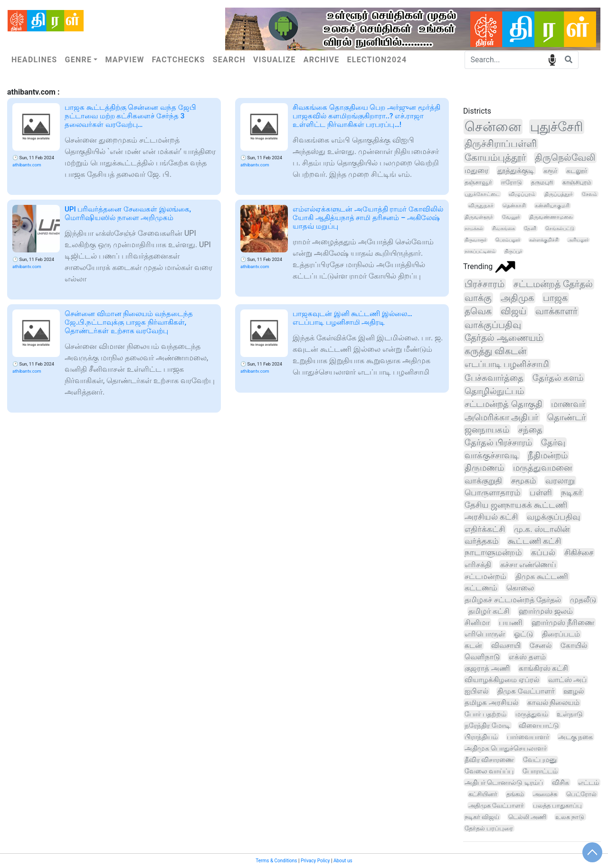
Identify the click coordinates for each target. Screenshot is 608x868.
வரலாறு (560, 481)
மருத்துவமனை (542, 468)
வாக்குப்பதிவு (493, 325)
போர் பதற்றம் (485, 714)
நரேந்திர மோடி (487, 725)
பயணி (511, 622)
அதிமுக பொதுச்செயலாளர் (506, 748)
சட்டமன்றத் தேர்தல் (553, 284)
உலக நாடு (570, 817)
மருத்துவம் (532, 714)
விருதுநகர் (481, 206)
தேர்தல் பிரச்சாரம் (498, 442)
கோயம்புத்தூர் (495, 158)
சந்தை (530, 429)
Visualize (275, 60)
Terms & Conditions (276, 861)
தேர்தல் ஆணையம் (504, 338)
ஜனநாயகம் (487, 429)
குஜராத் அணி (487, 668)
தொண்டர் (566, 417)
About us (343, 861)
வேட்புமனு (540, 760)
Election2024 (377, 60)
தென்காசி (514, 206)
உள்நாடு (570, 714)
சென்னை (493, 127)
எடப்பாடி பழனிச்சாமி (507, 364)
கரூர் (550, 171)
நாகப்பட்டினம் (480, 251)
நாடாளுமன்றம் (493, 553)
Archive (322, 60)
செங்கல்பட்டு (560, 228)
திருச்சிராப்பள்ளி (501, 144)
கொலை (520, 588)
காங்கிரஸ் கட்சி (544, 668)
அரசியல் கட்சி (491, 517)
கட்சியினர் (483, 794)
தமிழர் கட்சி (489, 611)
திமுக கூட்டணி (542, 576)
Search (229, 60)
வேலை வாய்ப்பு (489, 771)
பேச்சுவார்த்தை (494, 378)
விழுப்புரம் (522, 194)
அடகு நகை (575, 737)
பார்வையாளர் (528, 737)
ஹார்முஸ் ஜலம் (546, 611)
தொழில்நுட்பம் (494, 391)
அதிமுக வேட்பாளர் (496, 805)
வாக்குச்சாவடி (492, 455)
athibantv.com (27, 165)
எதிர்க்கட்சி (485, 529)
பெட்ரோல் (581, 794)
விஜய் (513, 311)
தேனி (530, 228)
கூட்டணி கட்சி (534, 541)
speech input (552, 59)
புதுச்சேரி (556, 127)
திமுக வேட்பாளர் (526, 691)
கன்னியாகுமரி (552, 206)
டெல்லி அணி (527, 817)
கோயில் (574, 646)
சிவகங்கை (503, 228)
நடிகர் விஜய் (482, 817)
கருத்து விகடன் (495, 351)
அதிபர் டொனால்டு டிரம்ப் (504, 782)
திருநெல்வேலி (565, 158)
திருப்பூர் (513, 251)
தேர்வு (553, 442)
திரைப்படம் (561, 634)
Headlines (34, 60)
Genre (78, 60)
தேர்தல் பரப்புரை (489, 828)
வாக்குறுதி (483, 481)
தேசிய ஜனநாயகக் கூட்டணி (516, 505)
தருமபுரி (542, 183)
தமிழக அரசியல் (491, 703)
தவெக (478, 311)
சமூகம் (524, 481)
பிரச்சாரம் (484, 284)
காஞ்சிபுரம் (577, 183)
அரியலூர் (578, 240)
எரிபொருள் (485, 634)
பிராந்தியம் (481, 737)
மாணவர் (568, 404)
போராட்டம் (540, 771)
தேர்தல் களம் (558, 378)
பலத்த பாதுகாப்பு (557, 805)
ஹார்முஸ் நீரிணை (563, 622)
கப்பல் (543, 553)
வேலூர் (511, 217)
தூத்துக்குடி (516, 170)
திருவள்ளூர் (479, 217)
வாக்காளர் (556, 311)
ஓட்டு (523, 634)
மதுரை (476, 170)
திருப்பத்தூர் (559, 194)
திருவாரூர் (475, 240)
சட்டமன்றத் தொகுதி (503, 404)
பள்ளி (541, 492)
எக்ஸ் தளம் (527, 657)
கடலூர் (577, 171)
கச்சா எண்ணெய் (528, 564)
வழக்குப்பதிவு (553, 517)
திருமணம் (484, 468)
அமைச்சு (545, 794)
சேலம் (589, 194)
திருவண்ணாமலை (551, 217)
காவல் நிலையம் (554, 703)
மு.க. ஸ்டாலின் (542, 529)
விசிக (560, 782)
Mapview (124, 60)
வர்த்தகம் (482, 541)
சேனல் (541, 646)
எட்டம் (589, 782)
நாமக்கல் (474, 228)
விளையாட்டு (539, 725)
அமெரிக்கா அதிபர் (502, 417)
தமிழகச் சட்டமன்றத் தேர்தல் (513, 600)
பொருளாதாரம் (493, 492)
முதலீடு (583, 600)
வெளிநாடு (482, 657)
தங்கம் (515, 794)
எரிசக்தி (478, 564)
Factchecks (179, 60)
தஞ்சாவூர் (478, 182)
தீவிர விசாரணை (489, 760)
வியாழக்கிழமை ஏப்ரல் (502, 680)
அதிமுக (517, 298)
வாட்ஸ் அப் (568, 680)
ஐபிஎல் (476, 691)
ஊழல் (574, 691)
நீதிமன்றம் (548, 455)
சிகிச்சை (579, 553)
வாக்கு (478, 298)
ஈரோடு (512, 182)
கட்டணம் (481, 588)
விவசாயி (506, 646)
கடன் (473, 646)
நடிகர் (572, 492)
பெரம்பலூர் (508, 240)
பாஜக (555, 298)
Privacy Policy (315, 861)
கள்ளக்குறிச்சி (544, 240)
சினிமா (477, 622)
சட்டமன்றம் (485, 576)
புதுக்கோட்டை (482, 194)
